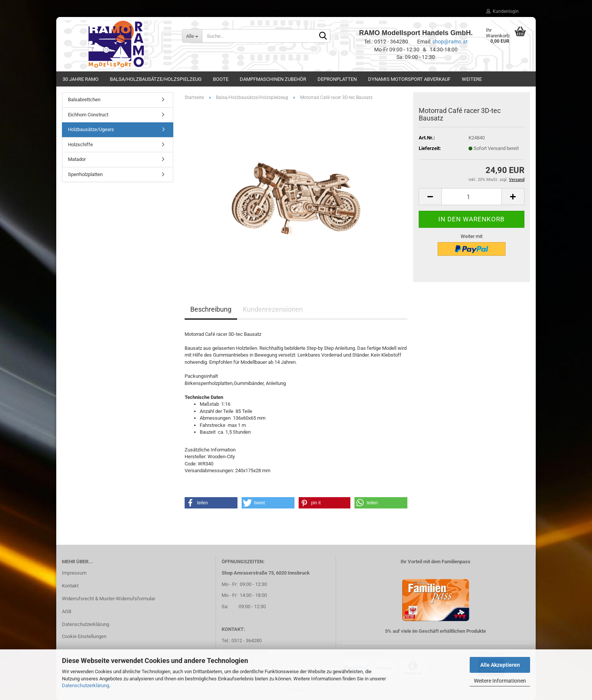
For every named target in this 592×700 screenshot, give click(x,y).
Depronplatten (337, 79)
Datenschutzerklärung (86, 685)
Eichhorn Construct (88, 115)
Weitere (472, 79)
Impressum (74, 573)
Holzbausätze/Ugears (91, 129)
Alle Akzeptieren (500, 665)
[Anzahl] (472, 197)
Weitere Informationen (500, 681)
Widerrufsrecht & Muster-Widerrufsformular (109, 599)
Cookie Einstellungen (84, 636)
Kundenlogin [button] (503, 11)
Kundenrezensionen (273, 309)
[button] (430, 197)
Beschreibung (211, 309)
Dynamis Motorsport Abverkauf (409, 79)
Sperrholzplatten (85, 174)
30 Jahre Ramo (81, 79)
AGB (67, 611)
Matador (77, 159)
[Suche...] (192, 36)
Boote (221, 79)
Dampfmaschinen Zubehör (273, 79)
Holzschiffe (80, 144)
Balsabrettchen (84, 100)
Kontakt (70, 586)
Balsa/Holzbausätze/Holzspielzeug (156, 79)
